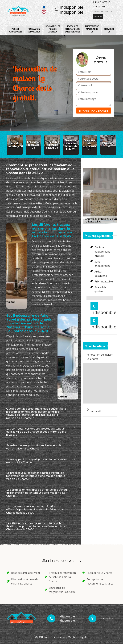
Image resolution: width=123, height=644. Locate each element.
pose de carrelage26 (15, 30)
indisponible (72, 7)
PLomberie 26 (109, 30)
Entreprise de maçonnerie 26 (92, 29)
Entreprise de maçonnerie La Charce (60, 590)
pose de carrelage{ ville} (23, 573)
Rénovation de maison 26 (34, 30)
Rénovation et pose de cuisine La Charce (23, 581)
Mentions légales (78, 637)
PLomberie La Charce (97, 573)
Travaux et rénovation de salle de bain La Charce (60, 577)
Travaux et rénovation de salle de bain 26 (72, 29)
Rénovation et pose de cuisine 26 (53, 29)
